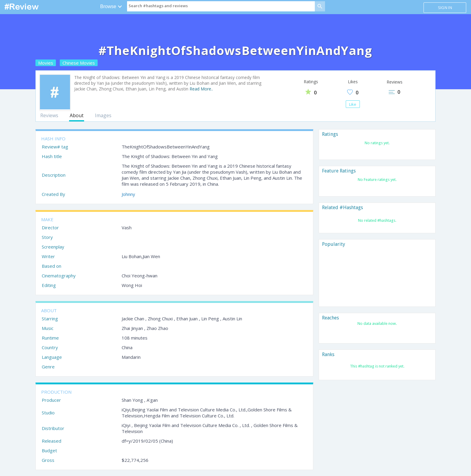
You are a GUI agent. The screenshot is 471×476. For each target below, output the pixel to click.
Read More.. (201, 89)
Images (103, 115)
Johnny (128, 194)
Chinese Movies (79, 63)
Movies (46, 63)
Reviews (49, 115)
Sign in (445, 8)
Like (353, 104)
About (77, 115)
